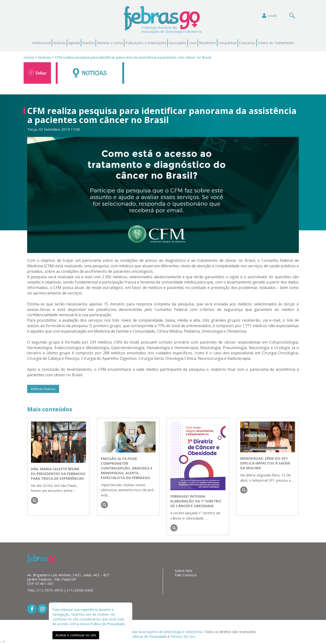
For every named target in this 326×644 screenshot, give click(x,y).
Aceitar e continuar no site (76, 635)
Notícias (59, 43)
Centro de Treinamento (276, 43)
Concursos (247, 43)
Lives (193, 43)
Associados (178, 43)
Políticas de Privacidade (148, 636)
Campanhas (227, 43)
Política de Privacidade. (108, 624)
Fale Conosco (186, 575)
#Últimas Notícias (43, 389)
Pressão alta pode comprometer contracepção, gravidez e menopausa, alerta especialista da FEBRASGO (127, 468)
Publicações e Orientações (146, 43)
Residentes (207, 43)
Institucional (41, 43)
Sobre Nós (184, 571)
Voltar (37, 73)
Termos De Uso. (183, 636)
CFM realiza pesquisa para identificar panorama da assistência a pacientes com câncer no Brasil (133, 57)
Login (269, 16)
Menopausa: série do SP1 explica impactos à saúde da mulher (265, 463)
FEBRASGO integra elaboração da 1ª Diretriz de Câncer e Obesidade (196, 501)
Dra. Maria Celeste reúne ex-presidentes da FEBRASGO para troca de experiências (58, 474)
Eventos (88, 43)
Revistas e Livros (110, 43)
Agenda (74, 43)
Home (29, 57)
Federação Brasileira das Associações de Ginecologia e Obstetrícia (151, 632)
